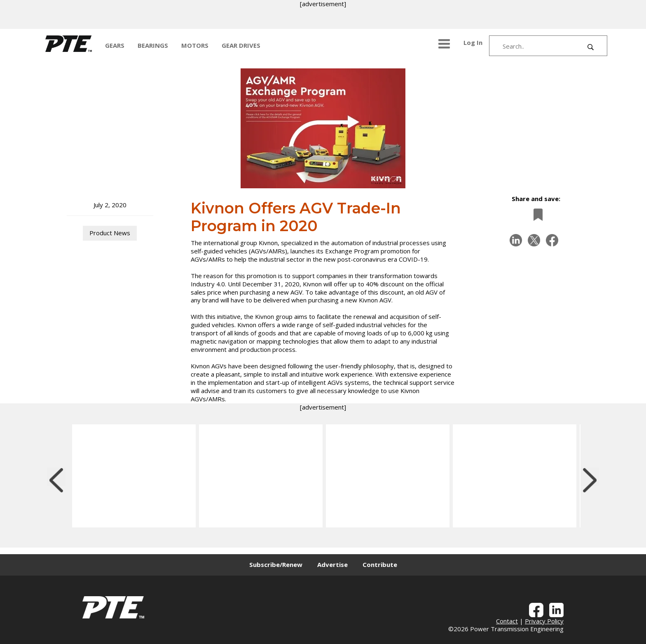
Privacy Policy (544, 621)
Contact (507, 621)
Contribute (380, 564)
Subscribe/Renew (276, 564)
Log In (473, 42)
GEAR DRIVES (241, 45)
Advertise (332, 564)
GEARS (115, 45)
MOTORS (195, 45)
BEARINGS (153, 45)
